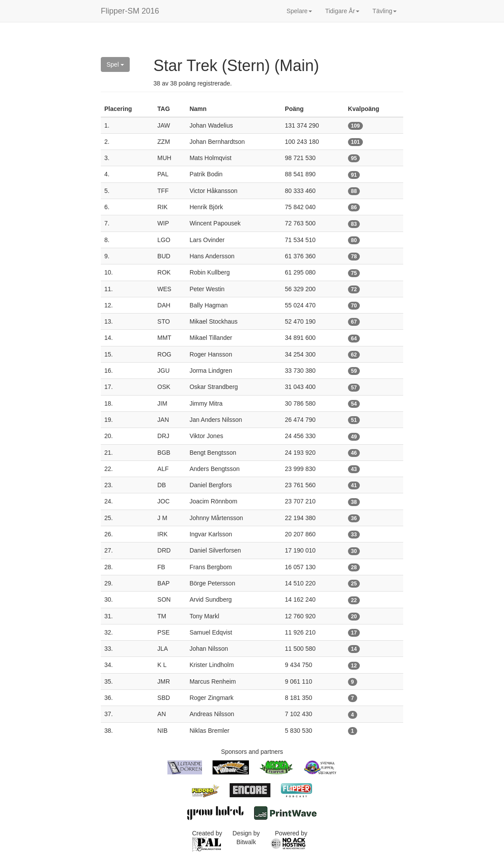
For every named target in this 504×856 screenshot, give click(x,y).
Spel (115, 64)
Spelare (299, 11)
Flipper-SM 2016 (130, 11)
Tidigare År (342, 11)
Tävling (385, 11)
